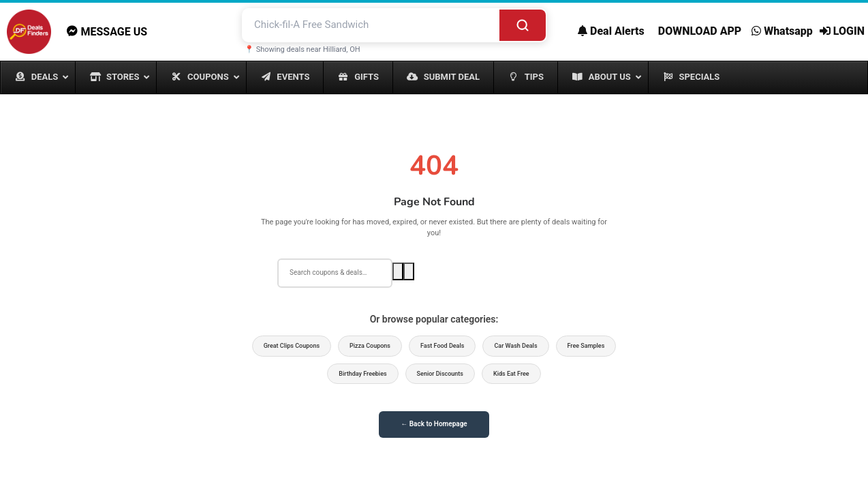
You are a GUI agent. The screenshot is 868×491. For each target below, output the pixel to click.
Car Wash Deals (515, 346)
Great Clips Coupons (292, 346)
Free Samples (586, 346)
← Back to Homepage (434, 424)
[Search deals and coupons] (371, 25)
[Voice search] (409, 271)
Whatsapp (782, 31)
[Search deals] (335, 273)
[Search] (523, 25)
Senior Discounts (440, 374)
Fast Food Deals (442, 346)
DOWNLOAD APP (700, 31)
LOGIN (842, 31)
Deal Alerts (611, 31)
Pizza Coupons (370, 346)
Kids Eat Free (511, 374)
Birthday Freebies (362, 374)
